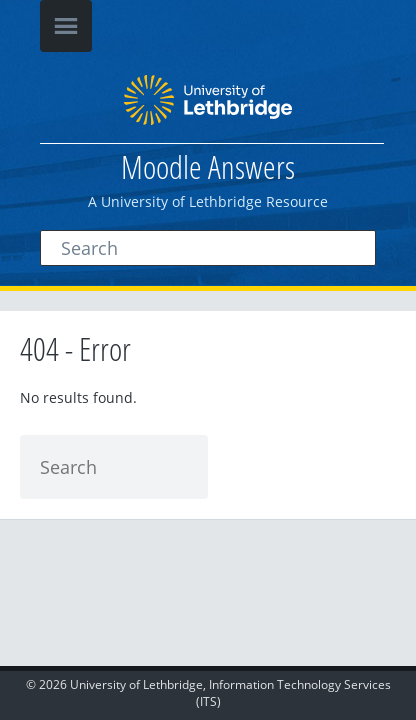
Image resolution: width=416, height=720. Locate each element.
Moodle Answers (208, 166)
